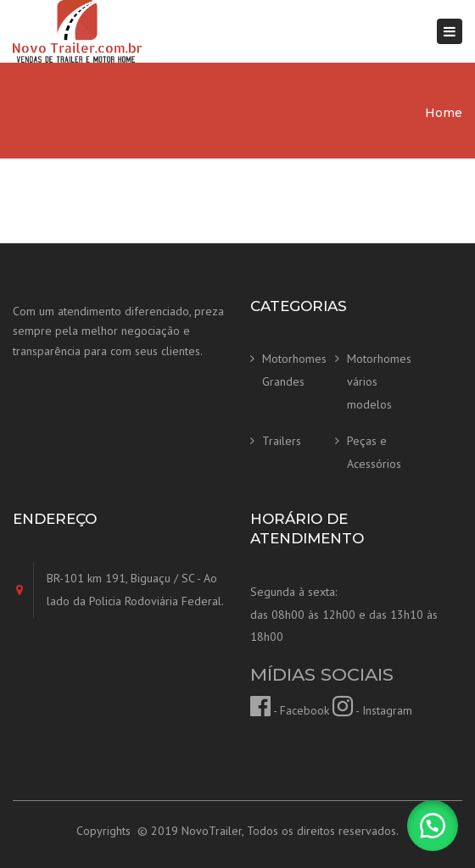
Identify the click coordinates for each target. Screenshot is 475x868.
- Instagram (372, 710)
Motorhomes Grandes (294, 370)
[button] (433, 826)
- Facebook (290, 710)
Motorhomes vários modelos (379, 381)
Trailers (282, 441)
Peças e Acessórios (374, 452)
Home (444, 113)
